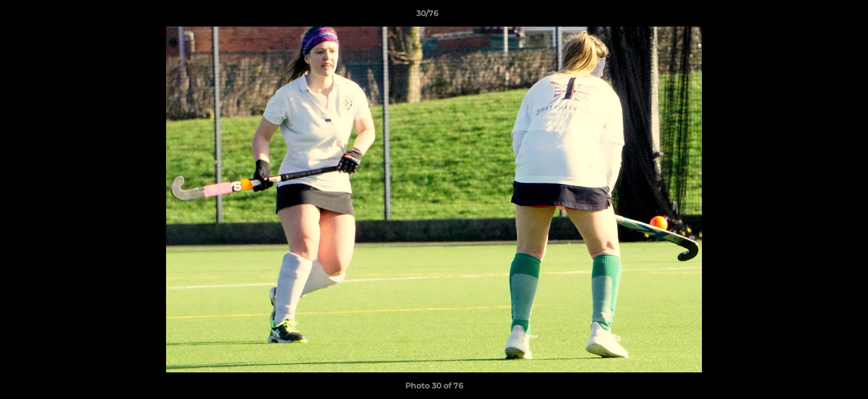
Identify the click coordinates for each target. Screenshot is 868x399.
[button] (821, 16)
